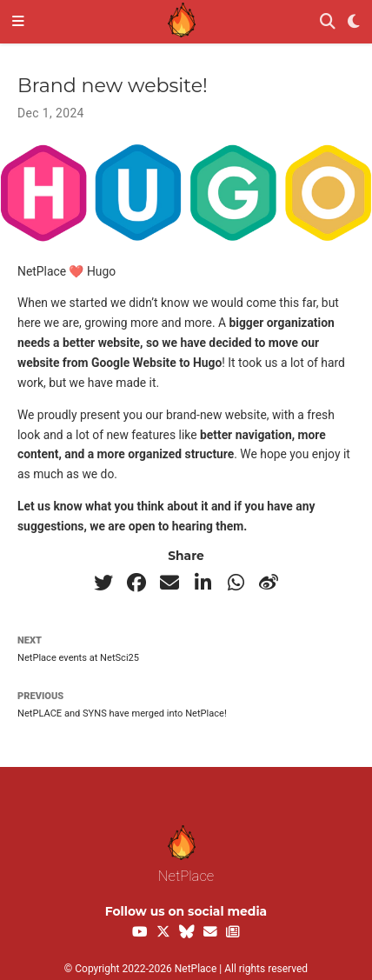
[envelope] (169, 583)
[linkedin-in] (203, 583)
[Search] (328, 22)
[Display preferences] (354, 22)
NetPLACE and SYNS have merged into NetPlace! (122, 713)
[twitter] (103, 583)
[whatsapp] (236, 583)
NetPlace (186, 855)
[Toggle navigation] (18, 22)
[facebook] (136, 583)
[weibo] (269, 583)
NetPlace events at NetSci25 (78, 658)
